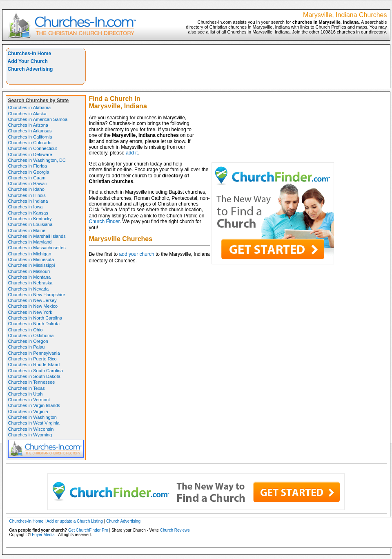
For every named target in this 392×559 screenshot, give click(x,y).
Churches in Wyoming (30, 435)
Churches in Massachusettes (37, 248)
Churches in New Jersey (32, 300)
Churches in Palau (27, 347)
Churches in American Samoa (38, 119)
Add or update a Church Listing (75, 521)
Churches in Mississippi (32, 265)
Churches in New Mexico (33, 306)
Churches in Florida (28, 166)
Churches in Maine (27, 230)
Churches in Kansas (28, 213)
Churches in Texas (27, 388)
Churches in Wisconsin (31, 429)
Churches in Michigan (30, 254)
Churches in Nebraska (30, 283)
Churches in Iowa (26, 207)
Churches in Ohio (26, 330)
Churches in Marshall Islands (37, 236)
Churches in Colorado (30, 143)
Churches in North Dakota (34, 324)
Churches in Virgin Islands (34, 405)
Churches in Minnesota (31, 259)
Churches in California (30, 137)
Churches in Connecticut (33, 148)
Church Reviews (175, 530)
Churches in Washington (32, 417)
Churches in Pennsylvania (34, 353)
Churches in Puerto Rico (32, 359)
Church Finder (104, 221)
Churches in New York (30, 312)
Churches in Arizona (28, 125)
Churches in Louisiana (30, 224)
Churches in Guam (27, 178)
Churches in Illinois (27, 195)
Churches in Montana (30, 277)
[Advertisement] (292, 105)
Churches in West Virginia (34, 423)
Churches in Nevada (29, 289)
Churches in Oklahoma (31, 335)
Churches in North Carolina (35, 318)
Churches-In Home (30, 54)
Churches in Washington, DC (37, 160)
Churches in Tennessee (32, 382)
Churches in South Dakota (34, 376)
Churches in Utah (26, 394)
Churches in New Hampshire (37, 295)
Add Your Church (28, 61)
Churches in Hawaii (28, 183)
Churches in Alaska (27, 114)
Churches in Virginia (28, 411)
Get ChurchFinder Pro (88, 530)
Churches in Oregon (28, 341)
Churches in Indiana (28, 201)
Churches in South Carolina (36, 371)
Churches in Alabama (30, 107)
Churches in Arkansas (30, 131)
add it (132, 153)
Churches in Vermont (29, 400)
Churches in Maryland (30, 242)
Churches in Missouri (29, 271)
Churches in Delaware (30, 154)
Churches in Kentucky (30, 219)
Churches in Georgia (29, 172)
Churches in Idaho (26, 189)
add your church (137, 254)
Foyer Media (43, 535)
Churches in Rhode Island (34, 364)
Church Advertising (30, 69)
